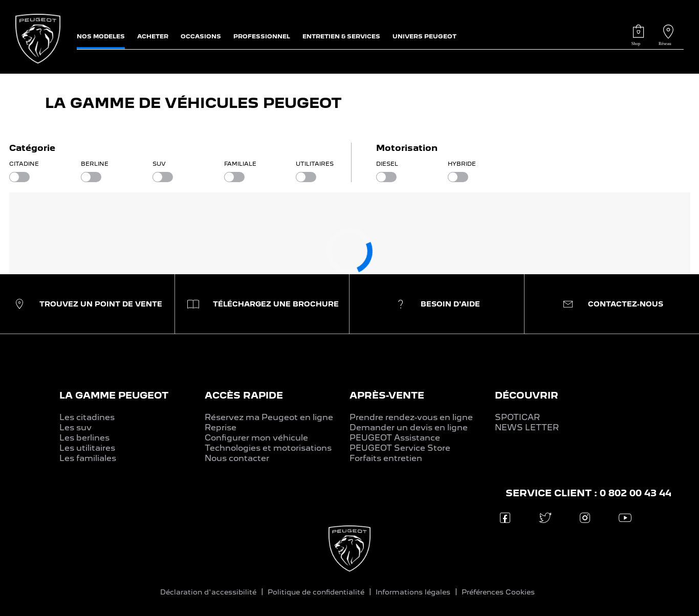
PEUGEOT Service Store (400, 448)
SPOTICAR (517, 417)
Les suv (75, 427)
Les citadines (87, 417)
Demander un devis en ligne (409, 427)
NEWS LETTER (527, 427)
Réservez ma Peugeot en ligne (269, 417)
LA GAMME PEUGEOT (114, 395)
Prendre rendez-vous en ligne (411, 417)
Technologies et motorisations (268, 448)
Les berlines (84, 438)
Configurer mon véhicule (256, 438)
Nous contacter (237, 458)
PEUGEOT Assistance (395, 438)
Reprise (221, 427)
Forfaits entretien (386, 458)
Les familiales (88, 458)
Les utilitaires (87, 448)
